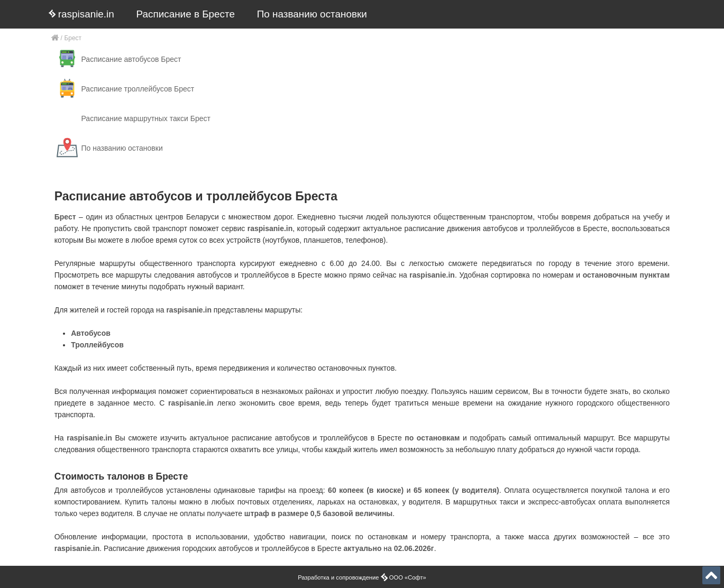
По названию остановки (312, 14)
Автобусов (91, 333)
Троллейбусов (97, 345)
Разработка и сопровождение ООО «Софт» (362, 577)
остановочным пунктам (626, 275)
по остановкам (432, 438)
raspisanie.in (81, 14)
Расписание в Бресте (186, 14)
